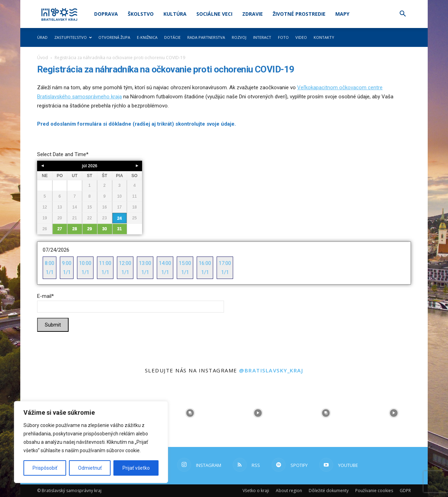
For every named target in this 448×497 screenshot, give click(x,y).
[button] (402, 15)
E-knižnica (147, 37)
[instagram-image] (190, 413)
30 (104, 229)
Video (301, 37)
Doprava (106, 14)
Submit (53, 325)
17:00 (225, 268)
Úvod (43, 58)
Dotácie (172, 37)
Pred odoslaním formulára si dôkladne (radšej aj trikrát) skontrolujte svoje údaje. (137, 124)
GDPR (405, 491)
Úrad (42, 37)
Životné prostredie (299, 14)
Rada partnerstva (206, 37)
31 (120, 229)
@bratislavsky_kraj (271, 370)
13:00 (145, 268)
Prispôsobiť (45, 468)
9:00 (67, 268)
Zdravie (253, 14)
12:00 (125, 268)
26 (45, 229)
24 (120, 218)
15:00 (185, 268)
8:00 (50, 268)
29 (89, 229)
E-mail (45, 296)
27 (60, 229)
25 (135, 218)
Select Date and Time (63, 154)
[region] (91, 442)
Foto (283, 37)
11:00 (105, 268)
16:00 (205, 268)
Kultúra (175, 14)
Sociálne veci (214, 14)
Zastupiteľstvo (73, 37)
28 (75, 229)
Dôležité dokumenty (329, 491)
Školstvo (141, 14)
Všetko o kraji (256, 491)
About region (289, 491)
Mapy (342, 14)
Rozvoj (239, 37)
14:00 (165, 268)
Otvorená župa (114, 37)
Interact (262, 37)
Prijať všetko (136, 468)
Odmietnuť (90, 468)
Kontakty (324, 37)
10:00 (85, 268)
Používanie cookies (374, 491)
